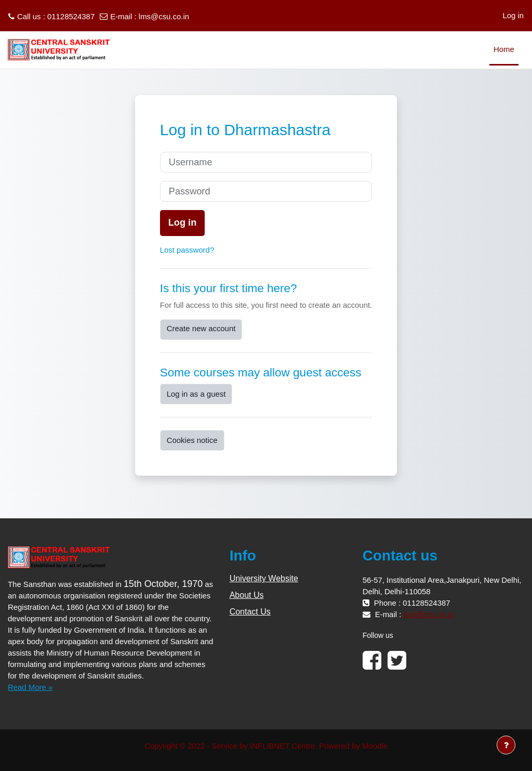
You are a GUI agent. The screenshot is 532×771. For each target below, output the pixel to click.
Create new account (201, 328)
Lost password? (187, 250)
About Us (247, 595)
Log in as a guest (196, 394)
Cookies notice (192, 440)
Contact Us (250, 612)
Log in (513, 15)
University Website (264, 578)
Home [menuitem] (504, 49)
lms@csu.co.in (164, 16)
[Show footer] (506, 745)
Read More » (30, 687)
